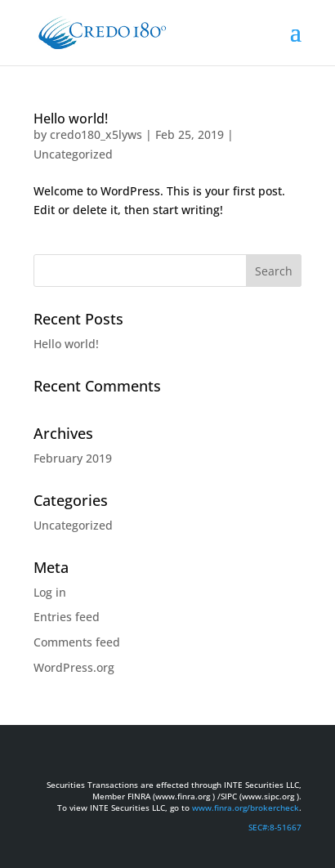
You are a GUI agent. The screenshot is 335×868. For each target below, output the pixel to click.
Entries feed (67, 617)
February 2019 (73, 458)
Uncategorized (73, 154)
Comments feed (77, 642)
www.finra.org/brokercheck (246, 808)
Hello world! (71, 119)
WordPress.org (74, 667)
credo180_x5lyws (96, 134)
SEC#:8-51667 (275, 827)
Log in (50, 592)
